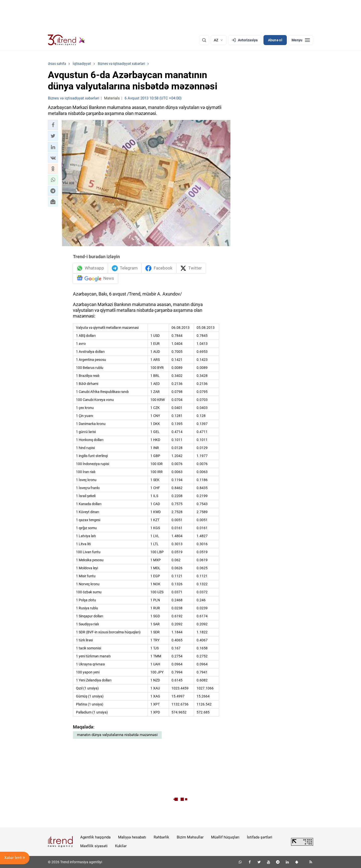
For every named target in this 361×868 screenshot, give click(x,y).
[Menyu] (301, 40)
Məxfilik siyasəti (94, 846)
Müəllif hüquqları (225, 837)
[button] (53, 125)
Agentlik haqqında (95, 837)
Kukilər (121, 846)
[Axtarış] (204, 40)
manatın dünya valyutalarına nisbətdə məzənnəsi (117, 735)
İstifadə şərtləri (260, 837)
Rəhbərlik (161, 837)
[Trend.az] (66, 40)
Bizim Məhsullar (190, 837)
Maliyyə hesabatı (132, 837)
